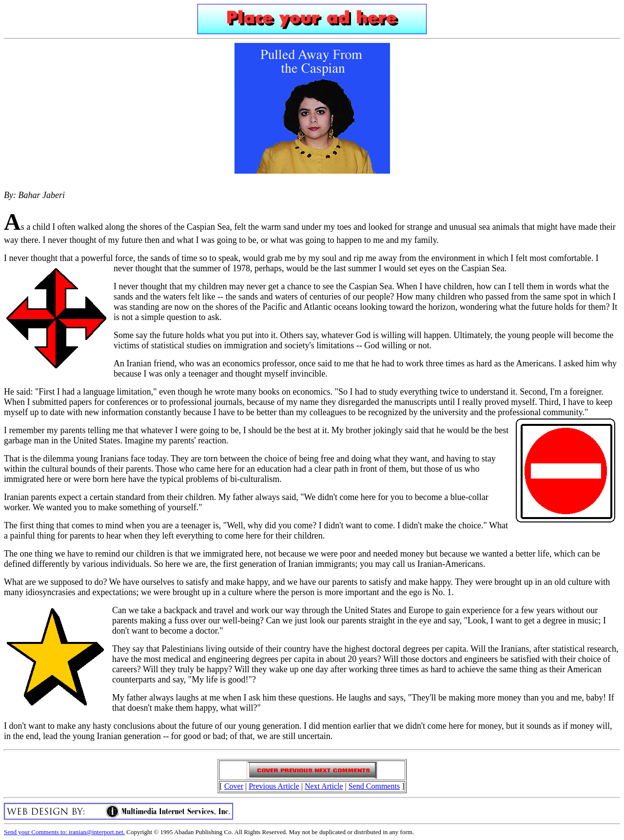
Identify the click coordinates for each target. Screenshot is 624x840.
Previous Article (274, 786)
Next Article (324, 786)
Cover (234, 786)
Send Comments (374, 786)
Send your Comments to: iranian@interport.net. (64, 832)
